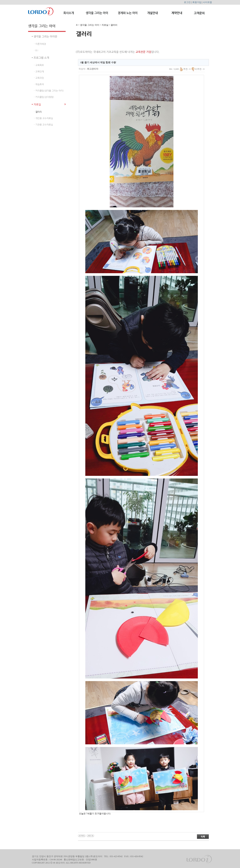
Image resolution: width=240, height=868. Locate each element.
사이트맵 (207, 2)
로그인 (187, 2)
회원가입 (197, 2)
